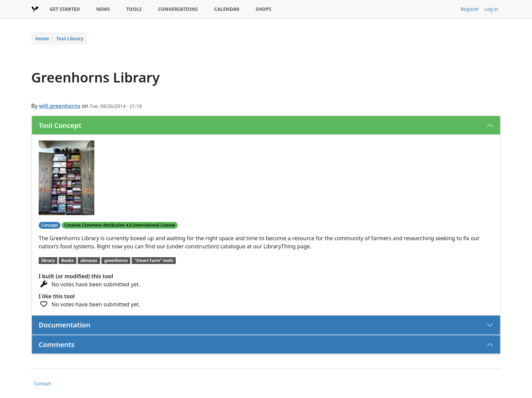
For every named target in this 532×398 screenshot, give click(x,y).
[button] (66, 177)
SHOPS (264, 9)
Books (68, 260)
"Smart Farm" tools (154, 260)
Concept (50, 225)
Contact (43, 384)
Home (42, 39)
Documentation (64, 325)
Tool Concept (60, 125)
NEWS (103, 9)
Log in (491, 9)
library (48, 260)
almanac (89, 260)
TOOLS (134, 9)
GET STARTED (65, 9)
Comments (57, 345)
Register (470, 9)
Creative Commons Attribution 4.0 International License (120, 225)
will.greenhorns (60, 106)
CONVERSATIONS (178, 9)
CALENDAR (227, 9)
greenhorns (116, 260)
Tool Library (70, 39)
